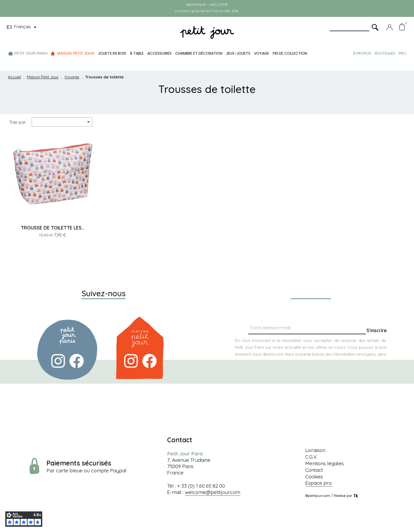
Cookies (314, 477)
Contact (314, 470)
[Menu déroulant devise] (23, 27)
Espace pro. (319, 483)
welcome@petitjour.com (213, 492)
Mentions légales (324, 463)
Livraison (315, 450)
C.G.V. (311, 457)
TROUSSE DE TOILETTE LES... (53, 228)
